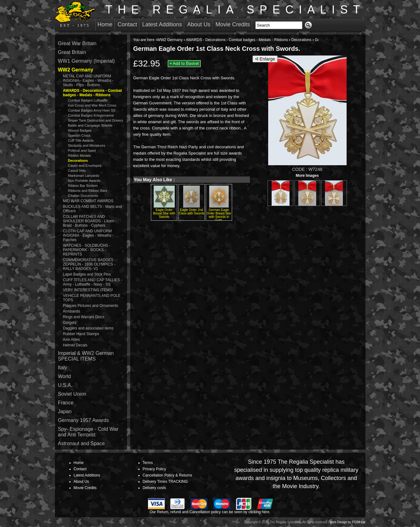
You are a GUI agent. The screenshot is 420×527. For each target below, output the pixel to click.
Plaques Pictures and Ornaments (91, 306)
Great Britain (72, 52)
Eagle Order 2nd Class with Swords (192, 212)
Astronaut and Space (81, 443)
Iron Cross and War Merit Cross (92, 105)
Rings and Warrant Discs (84, 317)
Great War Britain (77, 43)
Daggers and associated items (88, 328)
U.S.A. (65, 385)
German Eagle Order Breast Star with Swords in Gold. (219, 215)
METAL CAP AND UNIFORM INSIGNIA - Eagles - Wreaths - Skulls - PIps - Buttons (88, 81)
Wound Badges (80, 130)
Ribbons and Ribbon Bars (88, 191)
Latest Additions (162, 24)
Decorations (301, 40)
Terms (148, 463)
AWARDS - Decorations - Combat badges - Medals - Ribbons (237, 40)
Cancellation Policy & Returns (167, 475)
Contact (127, 24)
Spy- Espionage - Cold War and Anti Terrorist (88, 432)
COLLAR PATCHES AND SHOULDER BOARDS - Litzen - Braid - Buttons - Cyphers (90, 221)
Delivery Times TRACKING (165, 482)
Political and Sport (82, 150)
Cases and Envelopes (85, 166)
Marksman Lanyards (84, 176)
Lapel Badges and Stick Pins (87, 274)
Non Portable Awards (84, 181)
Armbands (72, 311)
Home (105, 24)
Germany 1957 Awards (83, 420)
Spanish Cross (79, 135)
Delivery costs (154, 488)
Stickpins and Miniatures (87, 145)
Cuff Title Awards (81, 140)
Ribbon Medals (80, 155)
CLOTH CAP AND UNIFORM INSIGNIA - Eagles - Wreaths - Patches (88, 235)
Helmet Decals (75, 345)
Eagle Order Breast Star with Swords (164, 213)
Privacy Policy (154, 469)
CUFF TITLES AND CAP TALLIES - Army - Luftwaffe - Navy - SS (93, 282)
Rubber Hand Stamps (81, 334)
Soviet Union (72, 394)
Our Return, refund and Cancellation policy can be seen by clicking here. (210, 512)
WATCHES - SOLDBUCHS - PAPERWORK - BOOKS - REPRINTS (87, 250)
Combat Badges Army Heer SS (92, 110)
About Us (199, 24)
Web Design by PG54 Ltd (348, 522)
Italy (63, 368)
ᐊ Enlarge (265, 59)
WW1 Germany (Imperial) (86, 61)
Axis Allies (72, 340)
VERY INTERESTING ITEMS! (88, 290)
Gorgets (70, 323)
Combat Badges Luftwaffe (88, 100)
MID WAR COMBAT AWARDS (88, 201)
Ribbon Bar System (83, 186)
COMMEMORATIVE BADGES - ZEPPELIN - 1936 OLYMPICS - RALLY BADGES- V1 (89, 264)
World (65, 376)
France (66, 403)
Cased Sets (77, 171)
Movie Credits (233, 24)
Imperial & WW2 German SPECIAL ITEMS (86, 356)
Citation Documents (83, 196)
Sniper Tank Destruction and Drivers (96, 120)
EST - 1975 (75, 14)
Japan (65, 411)
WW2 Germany (170, 40)
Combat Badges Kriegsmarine (91, 115)
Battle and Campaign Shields (90, 125)
